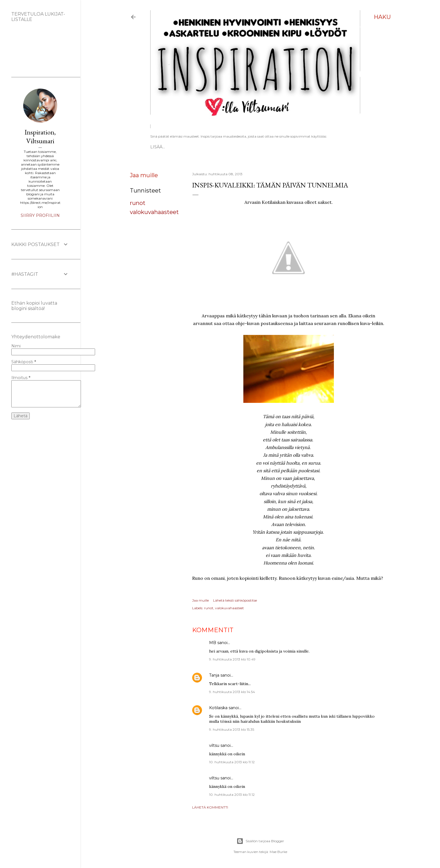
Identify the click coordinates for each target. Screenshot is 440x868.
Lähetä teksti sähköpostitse (235, 600)
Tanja (214, 675)
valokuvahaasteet (154, 212)
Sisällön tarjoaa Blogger (260, 841)
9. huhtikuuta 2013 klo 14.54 (232, 692)
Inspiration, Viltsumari (40, 136)
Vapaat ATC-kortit (214, 147)
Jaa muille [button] (144, 175)
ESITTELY (181, 147)
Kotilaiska (218, 708)
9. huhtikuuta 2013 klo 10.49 (232, 659)
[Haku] (382, 17)
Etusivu (159, 147)
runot (138, 203)
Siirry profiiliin (40, 215)
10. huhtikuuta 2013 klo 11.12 (232, 762)
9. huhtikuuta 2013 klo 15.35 (232, 729)
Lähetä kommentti (210, 807)
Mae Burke (278, 852)
